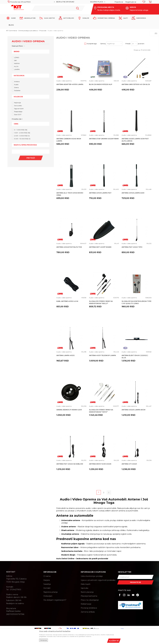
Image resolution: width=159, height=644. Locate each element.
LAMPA (17, 69)
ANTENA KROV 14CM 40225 (100, 464)
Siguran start (19, 109)
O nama (47, 576)
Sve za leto (18, 106)
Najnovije (17, 103)
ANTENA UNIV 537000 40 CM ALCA (136, 84)
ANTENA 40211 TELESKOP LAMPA (102, 355)
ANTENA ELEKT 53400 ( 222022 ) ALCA (135, 357)
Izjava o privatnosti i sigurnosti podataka (98, 580)
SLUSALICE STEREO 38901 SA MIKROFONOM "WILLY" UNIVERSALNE (101, 303)
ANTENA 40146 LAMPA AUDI (133, 193)
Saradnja (47, 584)
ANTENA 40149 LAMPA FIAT (100, 193)
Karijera (47, 580)
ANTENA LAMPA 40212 (65, 355)
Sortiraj (103, 44)
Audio (16, 84)
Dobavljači (48, 596)
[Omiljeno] (144, 3)
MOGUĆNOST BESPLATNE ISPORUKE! (79, 2)
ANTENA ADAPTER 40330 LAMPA (70, 84)
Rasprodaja (18, 112)
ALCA (16, 66)
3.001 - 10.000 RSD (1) (22, 139)
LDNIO (17, 57)
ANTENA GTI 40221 (129, 464)
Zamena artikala (88, 612)
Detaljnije (43, 640)
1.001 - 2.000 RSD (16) (22, 133)
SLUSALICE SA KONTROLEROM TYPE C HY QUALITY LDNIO (136, 302)
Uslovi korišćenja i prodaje (92, 576)
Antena (17, 82)
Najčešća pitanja (50, 592)
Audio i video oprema (64, 81)
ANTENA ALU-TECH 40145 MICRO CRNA (70, 194)
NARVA (17, 63)
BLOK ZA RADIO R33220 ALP (101, 84)
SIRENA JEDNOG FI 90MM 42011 (69, 410)
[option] (79, 2)
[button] (58, 8)
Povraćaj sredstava (89, 608)
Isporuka (84, 588)
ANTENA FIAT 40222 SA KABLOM (70, 464)
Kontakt (47, 588)
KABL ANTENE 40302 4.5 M (67, 301)
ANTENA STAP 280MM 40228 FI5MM (104, 139)
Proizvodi (43, 31)
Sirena (16, 87)
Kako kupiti (86, 584)
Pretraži (31, 158)
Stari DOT (18, 115)
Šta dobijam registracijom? (55, 600)
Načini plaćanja (87, 592)
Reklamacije (86, 604)
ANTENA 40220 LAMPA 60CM (133, 410)
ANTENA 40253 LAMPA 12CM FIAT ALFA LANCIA (135, 140)
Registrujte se (131, 2)
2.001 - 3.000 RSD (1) (22, 136)
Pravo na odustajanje (90, 600)
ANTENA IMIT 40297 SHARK (100, 247)
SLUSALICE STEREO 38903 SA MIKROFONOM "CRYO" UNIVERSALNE (101, 412)
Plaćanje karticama (89, 596)
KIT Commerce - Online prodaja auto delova (22, 31)
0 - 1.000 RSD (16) (21, 130)
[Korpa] (149, 3)
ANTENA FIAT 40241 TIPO (132, 247)
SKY (15, 60)
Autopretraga (92, 44)
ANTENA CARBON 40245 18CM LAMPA (69, 140)
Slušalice (17, 90)
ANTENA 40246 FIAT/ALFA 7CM (69, 247)
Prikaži (128, 44)
